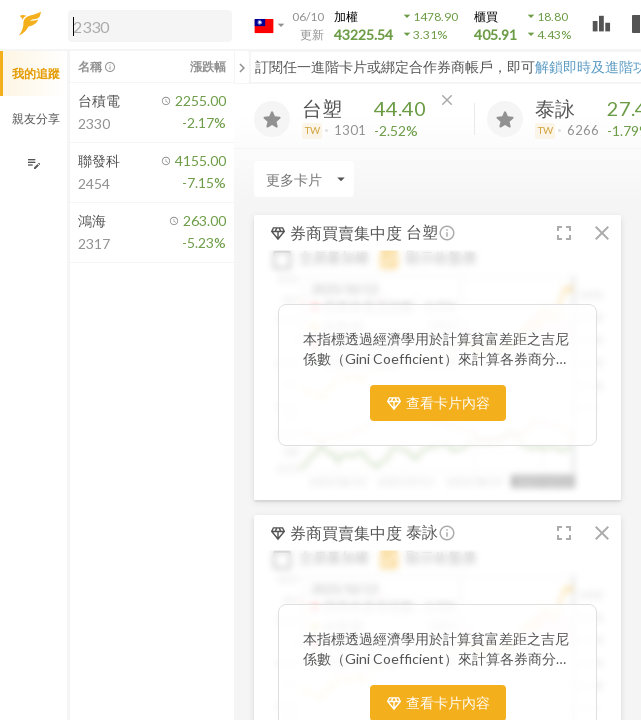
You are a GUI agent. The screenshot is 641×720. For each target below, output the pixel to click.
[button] (146, 25)
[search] (150, 26)
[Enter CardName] (304, 179)
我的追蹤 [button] (36, 73)
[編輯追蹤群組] (33, 163)
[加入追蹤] (272, 119)
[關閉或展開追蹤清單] (242, 67)
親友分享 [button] (36, 118)
